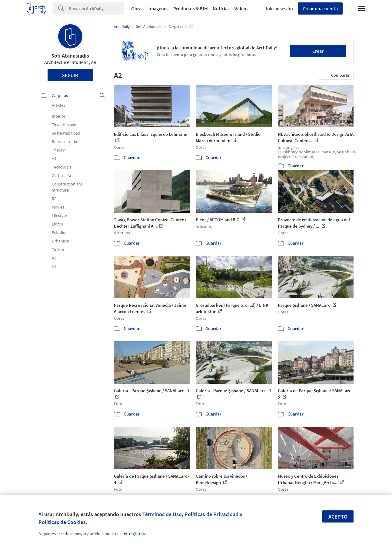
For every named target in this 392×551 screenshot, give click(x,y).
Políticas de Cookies (62, 522)
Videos (241, 8)
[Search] (96, 8)
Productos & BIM (191, 8)
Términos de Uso (162, 514)
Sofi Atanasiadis (70, 56)
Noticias (221, 8)
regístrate (138, 534)
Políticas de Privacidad (211, 514)
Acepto (338, 517)
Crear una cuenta (320, 8)
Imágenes (158, 8)
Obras (137, 8)
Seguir (70, 75)
